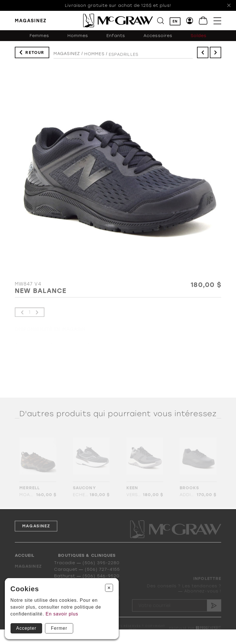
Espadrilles (124, 57)
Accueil (25, 562)
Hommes (78, 37)
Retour (35, 53)
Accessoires (158, 37)
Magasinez (67, 55)
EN (175, 21)
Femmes (39, 37)
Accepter (26, 628)
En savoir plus (62, 614)
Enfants (116, 37)
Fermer (59, 628)
